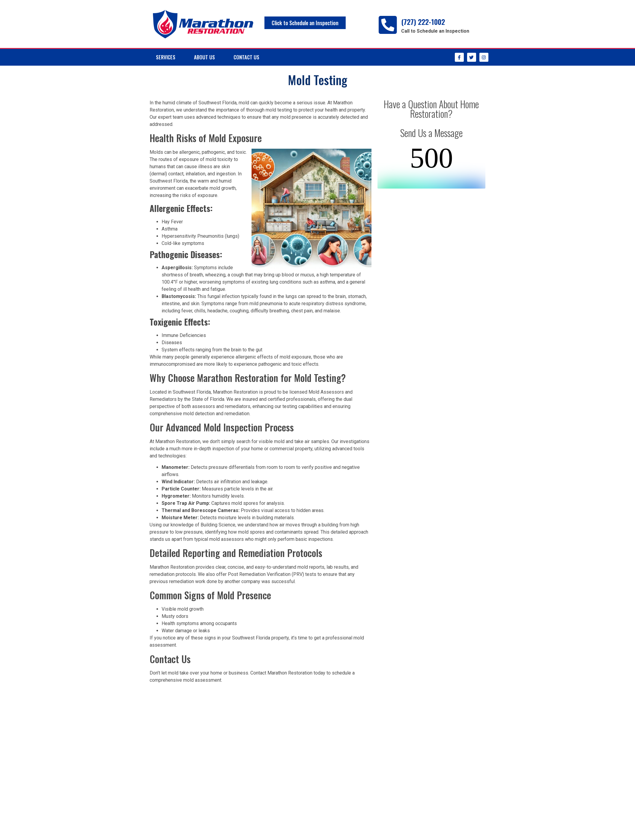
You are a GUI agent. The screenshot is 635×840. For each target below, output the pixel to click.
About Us (204, 57)
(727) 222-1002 (423, 22)
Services (166, 57)
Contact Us (246, 57)
